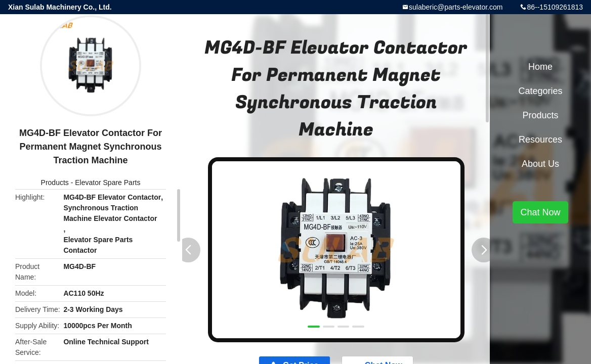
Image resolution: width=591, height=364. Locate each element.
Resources (540, 140)
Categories (540, 91)
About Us (540, 164)
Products (55, 183)
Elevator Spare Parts (108, 183)
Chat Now (540, 212)
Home (540, 67)
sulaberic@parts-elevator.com (456, 7)
